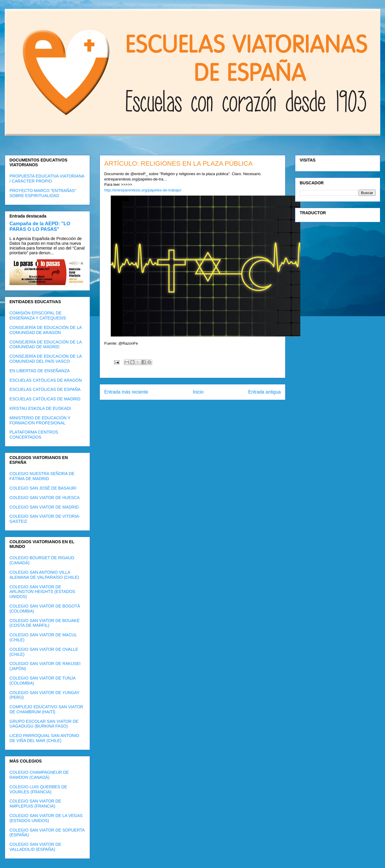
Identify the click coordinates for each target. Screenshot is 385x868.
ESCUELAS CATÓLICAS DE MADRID (45, 399)
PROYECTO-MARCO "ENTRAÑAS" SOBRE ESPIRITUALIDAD (43, 193)
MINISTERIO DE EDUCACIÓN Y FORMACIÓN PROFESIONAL (40, 420)
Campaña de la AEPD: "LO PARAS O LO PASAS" (40, 226)
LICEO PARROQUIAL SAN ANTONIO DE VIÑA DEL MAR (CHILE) (44, 738)
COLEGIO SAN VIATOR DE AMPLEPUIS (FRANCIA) (35, 804)
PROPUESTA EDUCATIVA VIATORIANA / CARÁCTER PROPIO (47, 179)
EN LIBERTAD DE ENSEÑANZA (40, 371)
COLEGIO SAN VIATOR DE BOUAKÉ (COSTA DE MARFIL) (45, 623)
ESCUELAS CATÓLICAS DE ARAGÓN (46, 380)
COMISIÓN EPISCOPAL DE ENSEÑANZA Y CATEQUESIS (38, 315)
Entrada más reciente (126, 392)
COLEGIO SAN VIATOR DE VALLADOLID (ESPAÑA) (35, 847)
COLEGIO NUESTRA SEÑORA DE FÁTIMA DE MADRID (42, 476)
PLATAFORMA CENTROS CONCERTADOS (34, 435)
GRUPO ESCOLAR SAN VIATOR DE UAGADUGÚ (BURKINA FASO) (44, 724)
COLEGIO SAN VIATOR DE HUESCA (45, 498)
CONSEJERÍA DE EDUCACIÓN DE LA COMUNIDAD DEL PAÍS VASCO (46, 359)
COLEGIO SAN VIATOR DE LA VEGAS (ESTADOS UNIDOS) (46, 818)
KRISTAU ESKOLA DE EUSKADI (40, 408)
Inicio (198, 392)
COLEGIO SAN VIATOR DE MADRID (44, 507)
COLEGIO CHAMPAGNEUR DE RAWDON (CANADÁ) (39, 775)
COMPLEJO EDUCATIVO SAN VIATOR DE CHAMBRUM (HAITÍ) (46, 709)
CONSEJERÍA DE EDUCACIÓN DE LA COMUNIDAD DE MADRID (46, 345)
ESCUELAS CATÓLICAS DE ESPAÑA (45, 389)
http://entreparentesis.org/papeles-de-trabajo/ (143, 190)
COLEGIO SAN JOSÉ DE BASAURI (43, 488)
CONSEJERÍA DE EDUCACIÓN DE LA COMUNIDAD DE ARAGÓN (46, 330)
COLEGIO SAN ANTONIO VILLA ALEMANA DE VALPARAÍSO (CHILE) (44, 575)
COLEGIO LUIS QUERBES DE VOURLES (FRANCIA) (38, 789)
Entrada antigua (264, 392)
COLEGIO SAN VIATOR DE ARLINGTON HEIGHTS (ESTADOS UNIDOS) (42, 592)
